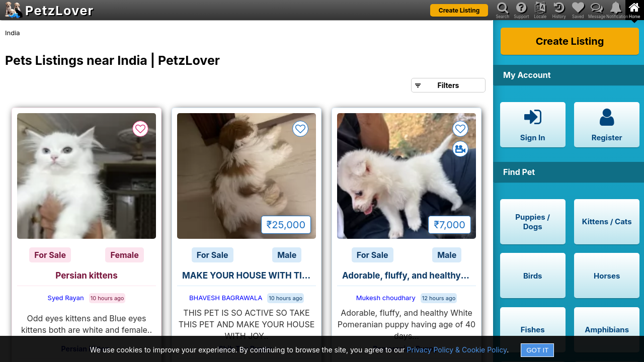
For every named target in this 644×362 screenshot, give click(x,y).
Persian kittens (86, 276)
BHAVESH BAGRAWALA (226, 298)
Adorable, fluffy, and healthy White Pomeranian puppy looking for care (409, 276)
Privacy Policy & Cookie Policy (457, 350)
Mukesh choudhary (386, 298)
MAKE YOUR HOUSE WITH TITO (248, 276)
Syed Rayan (66, 298)
